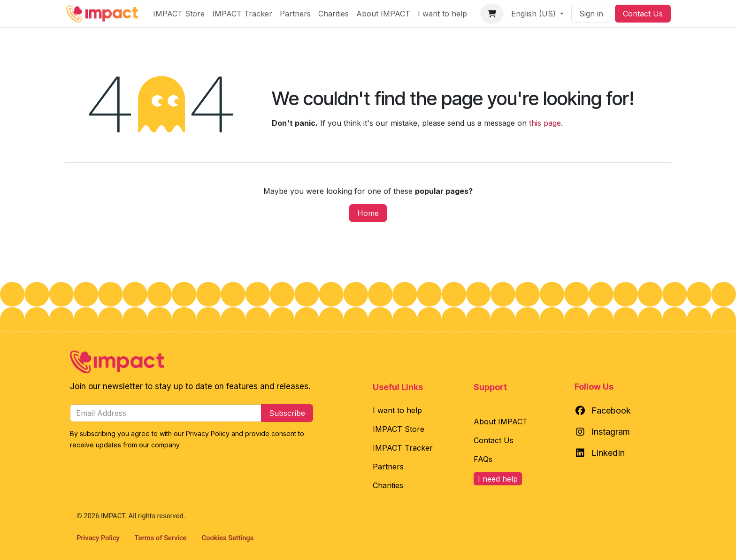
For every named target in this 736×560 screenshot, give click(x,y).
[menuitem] (179, 14)
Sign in (591, 14)
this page (545, 123)
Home (368, 213)
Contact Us (643, 14)
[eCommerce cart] (492, 14)
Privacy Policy (98, 538)
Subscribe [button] (287, 413)
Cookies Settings (228, 538)
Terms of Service (161, 538)
